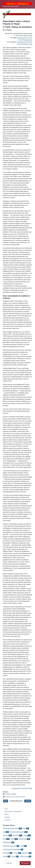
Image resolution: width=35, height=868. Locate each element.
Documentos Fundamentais (13, 812)
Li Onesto (28, 801)
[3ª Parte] (29, 788)
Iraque (25, 835)
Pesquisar (25, 863)
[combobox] (12, 863)
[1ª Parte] (23, 788)
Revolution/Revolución (16, 801)
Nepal (6, 801)
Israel (22, 846)
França (5, 856)
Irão (4, 832)
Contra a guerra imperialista (12, 849)
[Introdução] (16, 788)
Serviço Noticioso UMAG (11, 828)
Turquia (16, 853)
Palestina (16, 835)
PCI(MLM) (6, 853)
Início (6, 809)
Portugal (6, 835)
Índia (4, 839)
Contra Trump (24, 856)
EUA (24, 828)
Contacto (7, 820)
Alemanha (25, 853)
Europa (13, 856)
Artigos (14, 794)
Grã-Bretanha (7, 842)
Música (7, 814)
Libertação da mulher (10, 846)
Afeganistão (23, 839)
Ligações (7, 817)
